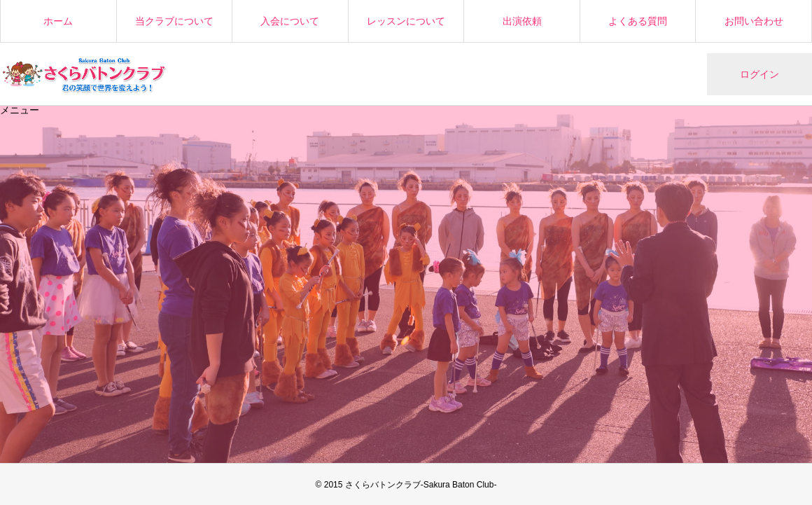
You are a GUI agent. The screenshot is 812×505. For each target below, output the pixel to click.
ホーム (58, 21)
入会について (290, 21)
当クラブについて (174, 21)
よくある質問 (638, 21)
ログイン (759, 74)
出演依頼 (522, 21)
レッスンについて (406, 21)
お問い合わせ (754, 21)
